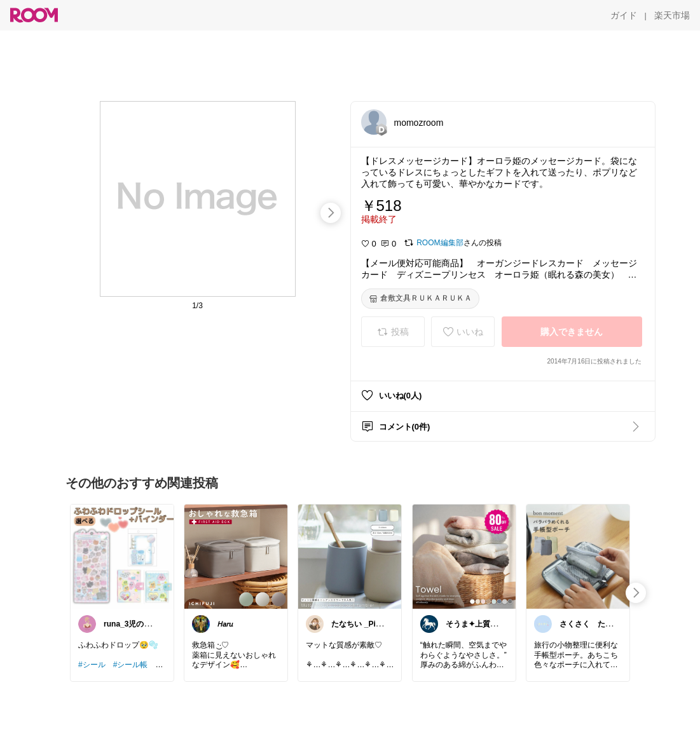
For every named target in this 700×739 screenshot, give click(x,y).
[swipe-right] (331, 213)
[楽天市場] (672, 15)
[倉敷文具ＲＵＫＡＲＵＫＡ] (420, 299)
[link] (122, 556)
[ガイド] (624, 15)
